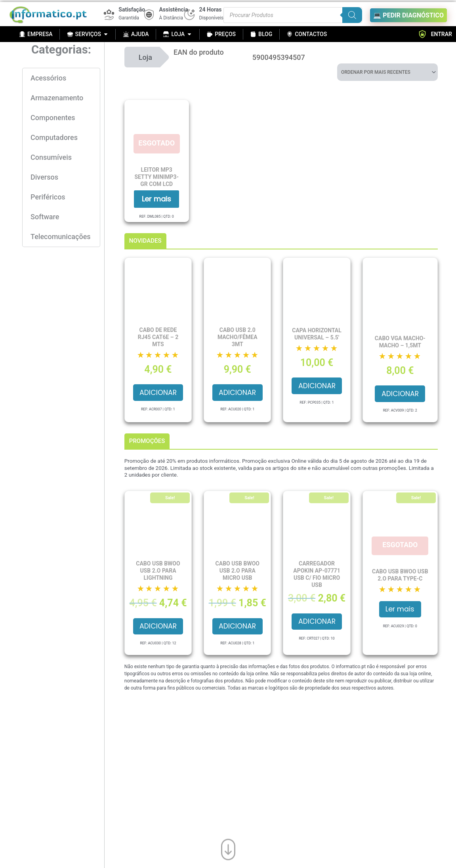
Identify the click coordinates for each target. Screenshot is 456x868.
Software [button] (45, 217)
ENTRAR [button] (435, 34)
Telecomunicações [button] (61, 237)
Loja (145, 57)
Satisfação (132, 10)
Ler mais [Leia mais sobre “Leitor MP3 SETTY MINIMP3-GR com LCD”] (156, 199)
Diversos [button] (44, 177)
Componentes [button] (53, 118)
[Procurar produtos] (293, 15)
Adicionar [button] (158, 393)
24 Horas (211, 10)
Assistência (173, 10)
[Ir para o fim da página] (228, 848)
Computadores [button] (54, 137)
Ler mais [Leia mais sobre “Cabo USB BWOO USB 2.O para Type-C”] (400, 611)
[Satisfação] (109, 15)
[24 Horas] (189, 15)
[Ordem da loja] (387, 72)
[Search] (352, 15)
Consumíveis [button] (51, 157)
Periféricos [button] (48, 197)
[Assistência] (149, 15)
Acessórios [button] (48, 78)
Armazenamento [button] (57, 98)
